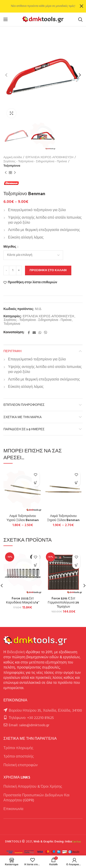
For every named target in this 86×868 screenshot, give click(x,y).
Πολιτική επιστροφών (21, 765)
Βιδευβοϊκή (16, 652)
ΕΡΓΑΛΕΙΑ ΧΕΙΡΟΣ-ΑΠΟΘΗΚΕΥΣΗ (49, 157)
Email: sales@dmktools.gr (29, 725)
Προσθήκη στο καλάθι (48, 270)
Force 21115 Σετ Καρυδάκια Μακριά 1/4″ (23, 600)
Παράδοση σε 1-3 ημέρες (24, 429)
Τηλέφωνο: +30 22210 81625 (31, 718)
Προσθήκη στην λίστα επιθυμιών (32, 283)
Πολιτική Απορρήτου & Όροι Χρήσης (33, 787)
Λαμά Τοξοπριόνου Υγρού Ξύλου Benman (23, 518)
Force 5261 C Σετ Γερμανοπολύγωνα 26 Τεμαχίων (63, 602)
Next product (15, 173)
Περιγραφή (12, 351)
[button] (36, 565)
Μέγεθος (10, 247)
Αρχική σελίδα (13, 157)
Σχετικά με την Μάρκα (22, 417)
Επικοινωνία (13, 809)
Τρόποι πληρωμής (18, 748)
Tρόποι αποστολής (19, 757)
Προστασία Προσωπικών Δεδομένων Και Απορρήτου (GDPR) (36, 798)
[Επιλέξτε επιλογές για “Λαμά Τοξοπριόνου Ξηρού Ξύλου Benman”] (76, 483)
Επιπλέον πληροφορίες (24, 405)
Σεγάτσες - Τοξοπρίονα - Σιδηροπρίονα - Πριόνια (35, 162)
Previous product (6, 173)
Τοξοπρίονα (12, 166)
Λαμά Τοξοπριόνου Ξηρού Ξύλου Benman (63, 518)
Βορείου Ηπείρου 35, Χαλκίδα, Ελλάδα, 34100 (45, 711)
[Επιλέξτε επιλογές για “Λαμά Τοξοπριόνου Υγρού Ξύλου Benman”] (36, 483)
